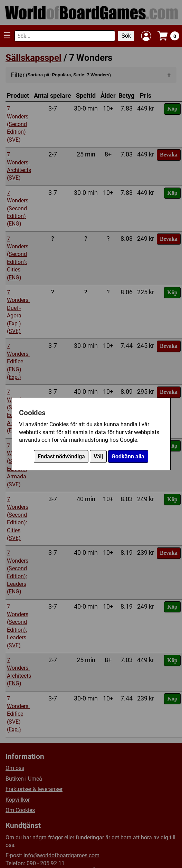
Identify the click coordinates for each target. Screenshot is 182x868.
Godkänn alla (128, 456)
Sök (126, 36)
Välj (98, 456)
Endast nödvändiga (61, 456)
